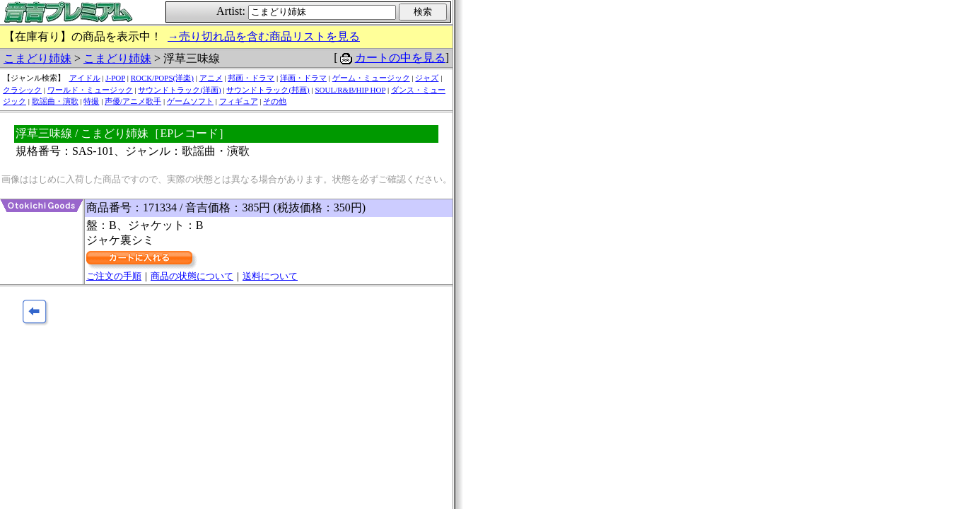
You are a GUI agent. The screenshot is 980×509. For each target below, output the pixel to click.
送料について (270, 276)
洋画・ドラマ (303, 78)
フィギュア (239, 101)
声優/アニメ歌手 (133, 101)
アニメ (211, 78)
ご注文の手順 (114, 276)
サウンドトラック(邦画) (268, 90)
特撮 (91, 101)
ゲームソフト (190, 101)
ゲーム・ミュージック (371, 78)
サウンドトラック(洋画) (179, 90)
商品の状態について (192, 276)
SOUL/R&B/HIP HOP (350, 90)
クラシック (22, 90)
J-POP (115, 78)
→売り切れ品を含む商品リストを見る (264, 36)
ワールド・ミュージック (90, 90)
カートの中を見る (400, 58)
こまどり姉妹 (37, 58)
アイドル (85, 78)
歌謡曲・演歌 (55, 101)
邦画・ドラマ (251, 78)
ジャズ (427, 78)
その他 (275, 101)
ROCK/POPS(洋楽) (162, 78)
